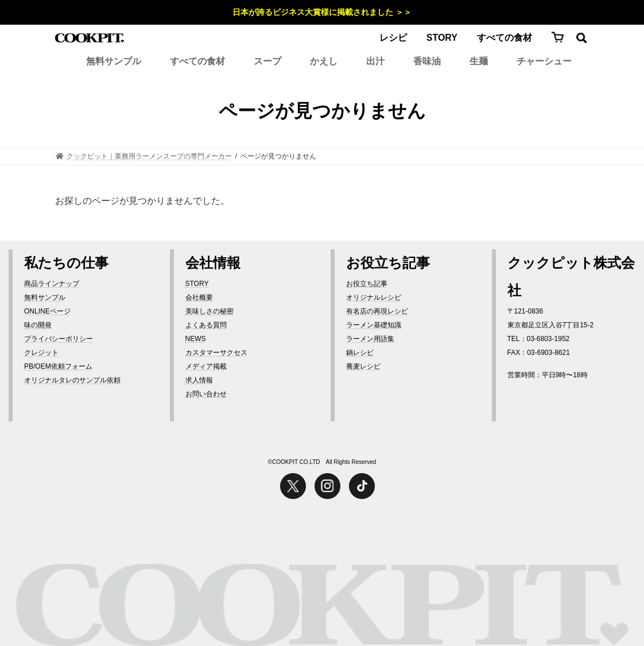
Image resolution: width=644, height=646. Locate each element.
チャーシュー (544, 61)
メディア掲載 (206, 366)
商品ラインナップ (52, 284)
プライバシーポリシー (59, 339)
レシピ (393, 38)
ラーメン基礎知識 (374, 325)
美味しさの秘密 (210, 311)
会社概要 (199, 297)
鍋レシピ (360, 353)
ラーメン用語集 (370, 339)
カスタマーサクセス (216, 353)
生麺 (479, 61)
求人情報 (199, 380)
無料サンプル (114, 61)
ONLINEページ (47, 311)
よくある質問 (206, 325)
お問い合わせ (206, 394)
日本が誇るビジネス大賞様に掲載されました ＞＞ (322, 12)
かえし (324, 61)
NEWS (196, 339)
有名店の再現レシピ (377, 311)
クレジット (41, 353)
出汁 (375, 61)
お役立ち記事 (367, 284)
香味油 (427, 61)
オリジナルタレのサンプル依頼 (72, 380)
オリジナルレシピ (374, 297)
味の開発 (38, 325)
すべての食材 (505, 38)
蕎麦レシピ (363, 366)
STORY (442, 38)
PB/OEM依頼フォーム (58, 366)
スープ (267, 61)
